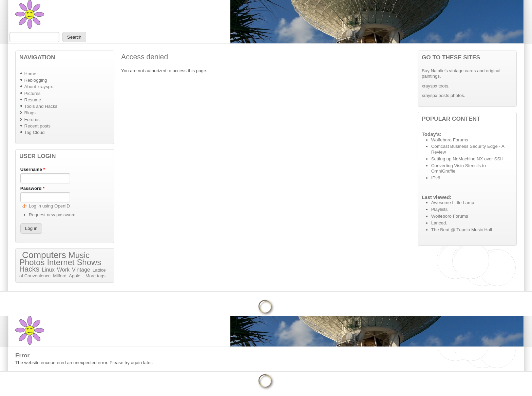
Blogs (30, 113)
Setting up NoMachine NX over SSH (467, 159)
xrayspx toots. (436, 86)
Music (79, 255)
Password (33, 188)
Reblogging (36, 80)
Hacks (29, 269)
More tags (96, 276)
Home (30, 74)
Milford (60, 276)
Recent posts (37, 126)
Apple (75, 276)
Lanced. (439, 223)
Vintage (81, 270)
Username (33, 169)
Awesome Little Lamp (453, 203)
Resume (33, 100)
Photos (32, 262)
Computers (44, 255)
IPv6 (436, 178)
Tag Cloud (35, 132)
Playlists (440, 209)
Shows (89, 262)
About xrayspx (39, 87)
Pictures (33, 93)
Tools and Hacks (41, 106)
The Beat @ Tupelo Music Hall (462, 230)
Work (63, 270)
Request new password (52, 215)
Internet (61, 262)
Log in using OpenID (49, 206)
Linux (48, 270)
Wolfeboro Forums (450, 140)
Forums (32, 120)
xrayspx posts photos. (443, 95)
